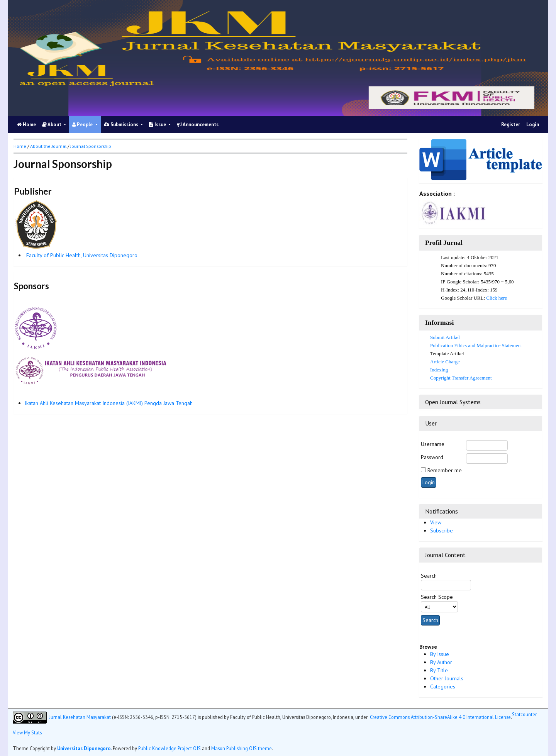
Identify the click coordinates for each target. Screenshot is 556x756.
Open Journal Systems (453, 402)
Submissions (122, 125)
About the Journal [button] (48, 146)
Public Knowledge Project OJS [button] (170, 748)
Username (433, 444)
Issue (158, 125)
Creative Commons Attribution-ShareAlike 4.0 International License (440, 717)
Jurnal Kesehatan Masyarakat (80, 717)
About (52, 125)
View (436, 522)
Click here (497, 298)
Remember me (445, 470)
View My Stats (27, 732)
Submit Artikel (445, 337)
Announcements (198, 125)
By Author (441, 662)
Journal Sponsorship (91, 146)
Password (432, 457)
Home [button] (20, 146)
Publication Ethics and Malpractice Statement (476, 345)
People (83, 125)
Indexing (439, 370)
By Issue (440, 654)
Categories (443, 687)
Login (533, 125)
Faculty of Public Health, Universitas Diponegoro (82, 255)
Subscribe (442, 531)
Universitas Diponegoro (84, 748)
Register (511, 125)
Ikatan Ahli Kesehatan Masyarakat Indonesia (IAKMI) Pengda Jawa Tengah (109, 403)
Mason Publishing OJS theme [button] (242, 748)
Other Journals (447, 678)
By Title (439, 670)
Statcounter (524, 714)
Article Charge (445, 362)
